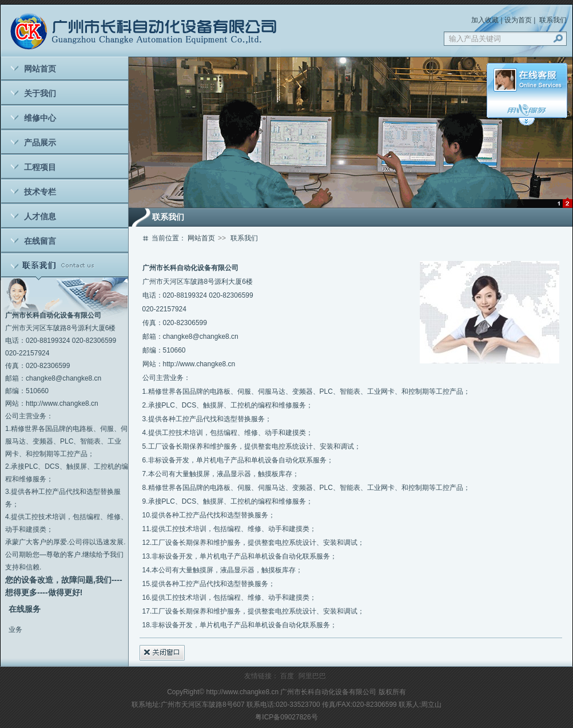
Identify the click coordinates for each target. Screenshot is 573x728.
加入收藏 (485, 20)
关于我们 (40, 93)
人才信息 (40, 216)
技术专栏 (40, 192)
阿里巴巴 (312, 676)
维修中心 (40, 118)
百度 (287, 676)
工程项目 (40, 167)
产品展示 (40, 143)
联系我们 (553, 20)
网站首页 (40, 69)
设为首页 (518, 20)
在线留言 (40, 241)
